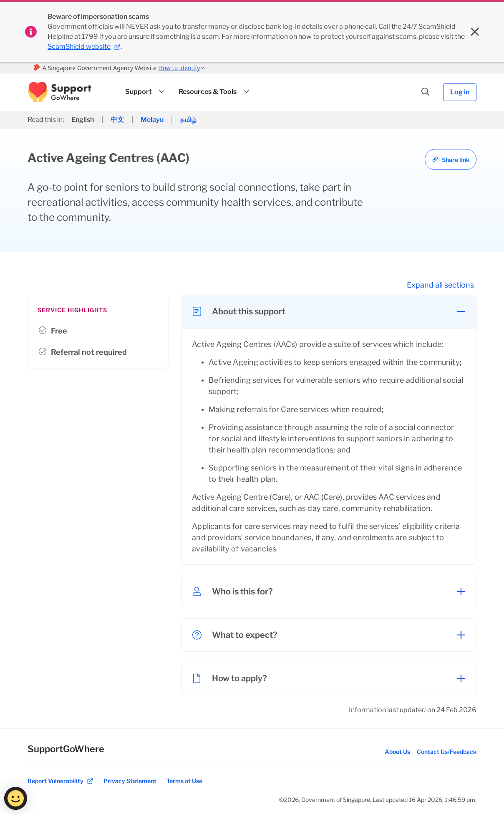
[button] (60, 92)
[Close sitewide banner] (475, 32)
